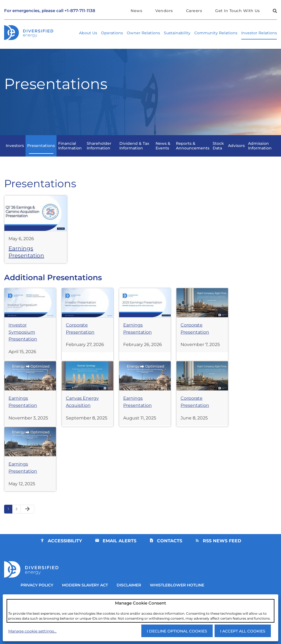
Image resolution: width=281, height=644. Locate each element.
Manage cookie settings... (32, 631)
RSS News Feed (222, 552)
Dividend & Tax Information (134, 155)
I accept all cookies (243, 631)
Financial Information (70, 155)
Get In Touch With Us (238, 11)
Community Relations (216, 33)
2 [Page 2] (18, 522)
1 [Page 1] (10, 522)
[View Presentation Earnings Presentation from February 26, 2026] (145, 331)
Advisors (236, 155)
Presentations (41, 155)
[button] (274, 12)
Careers (194, 11)
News (136, 11)
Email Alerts (119, 552)
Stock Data (218, 155)
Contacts (170, 552)
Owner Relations (143, 33)
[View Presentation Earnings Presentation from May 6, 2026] (36, 239)
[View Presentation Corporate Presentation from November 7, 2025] (203, 331)
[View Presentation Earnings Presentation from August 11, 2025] (145, 404)
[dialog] (140, 611)
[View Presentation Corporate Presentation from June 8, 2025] (203, 404)
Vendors (163, 11)
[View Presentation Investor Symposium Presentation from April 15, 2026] (30, 335)
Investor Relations (259, 33)
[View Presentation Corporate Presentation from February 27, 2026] (88, 331)
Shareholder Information (99, 155)
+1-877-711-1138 (80, 11)
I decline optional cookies (177, 631)
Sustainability (177, 33)
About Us (88, 33)
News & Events (163, 155)
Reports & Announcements (193, 155)
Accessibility (64, 552)
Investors (15, 155)
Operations (112, 33)
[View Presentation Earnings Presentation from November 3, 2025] (30, 404)
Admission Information (260, 155)
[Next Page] (27, 521)
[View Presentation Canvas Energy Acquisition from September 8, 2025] (88, 404)
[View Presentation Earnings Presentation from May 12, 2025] (30, 470)
